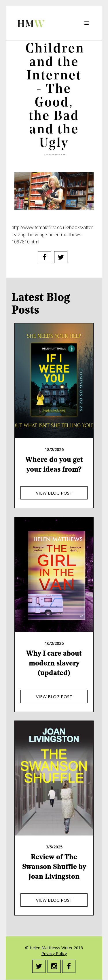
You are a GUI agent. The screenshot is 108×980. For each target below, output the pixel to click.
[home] (30, 23)
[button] (87, 23)
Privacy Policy (54, 953)
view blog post (54, 493)
